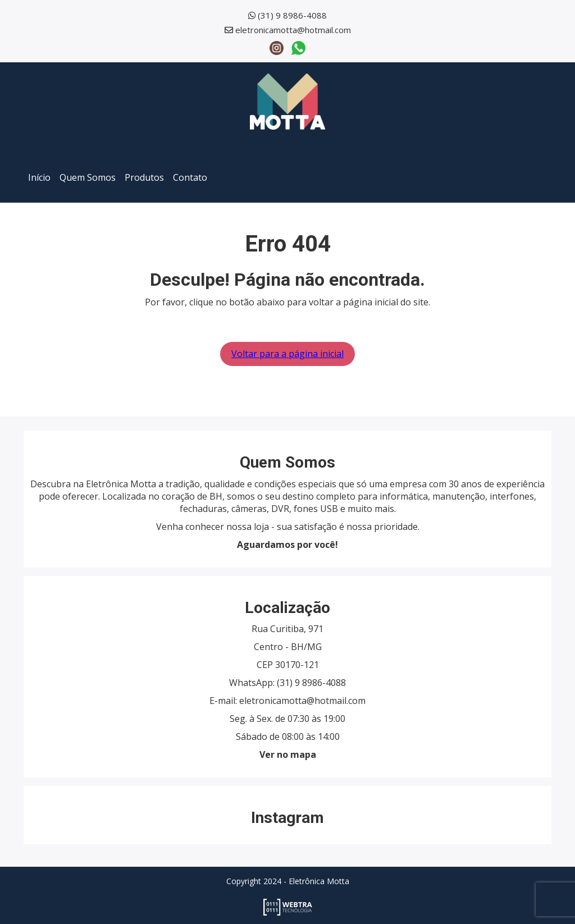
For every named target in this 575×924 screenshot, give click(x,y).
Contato (190, 177)
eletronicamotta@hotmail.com (293, 30)
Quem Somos (88, 177)
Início (39, 177)
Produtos (144, 177)
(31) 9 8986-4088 (292, 15)
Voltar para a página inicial (287, 354)
